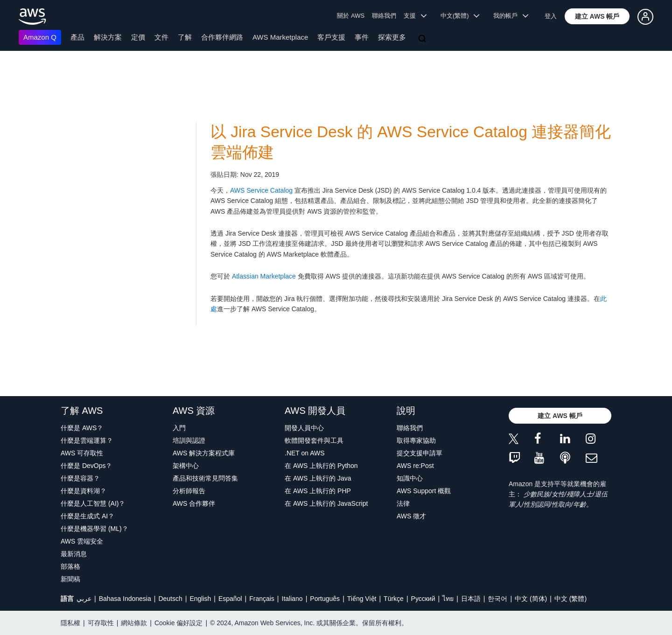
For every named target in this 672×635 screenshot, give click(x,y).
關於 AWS (351, 16)
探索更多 (392, 37)
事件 (362, 37)
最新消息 (74, 554)
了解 (185, 37)
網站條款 (134, 623)
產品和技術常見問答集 (205, 478)
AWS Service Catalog (261, 190)
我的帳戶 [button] (511, 16)
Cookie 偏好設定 (178, 623)
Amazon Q (40, 37)
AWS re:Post (415, 466)
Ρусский (423, 599)
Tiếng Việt (362, 599)
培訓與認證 (189, 440)
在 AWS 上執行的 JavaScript (326, 503)
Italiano (292, 599)
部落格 (70, 566)
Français (262, 599)
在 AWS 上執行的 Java (318, 478)
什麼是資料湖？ (84, 491)
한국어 (497, 599)
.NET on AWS (305, 453)
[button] (597, 16)
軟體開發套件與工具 (314, 440)
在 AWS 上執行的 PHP (318, 491)
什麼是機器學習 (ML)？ (94, 529)
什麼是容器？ (80, 478)
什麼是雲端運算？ (87, 440)
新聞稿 (70, 579)
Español (230, 599)
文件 (161, 37)
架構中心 (186, 466)
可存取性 (101, 623)
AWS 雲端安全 (82, 541)
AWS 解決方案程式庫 (204, 453)
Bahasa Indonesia (125, 599)
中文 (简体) (531, 599)
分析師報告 (189, 491)
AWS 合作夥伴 (194, 503)
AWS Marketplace (280, 37)
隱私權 (70, 623)
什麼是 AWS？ (82, 428)
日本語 (471, 599)
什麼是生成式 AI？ (87, 516)
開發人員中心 (304, 428)
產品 (77, 37)
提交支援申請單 (420, 453)
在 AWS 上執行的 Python (321, 466)
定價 (138, 37)
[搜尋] (423, 39)
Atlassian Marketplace (264, 276)
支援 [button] (415, 16)
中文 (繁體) (570, 599)
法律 (403, 503)
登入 (551, 16)
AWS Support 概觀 (424, 491)
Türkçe (394, 599)
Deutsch (170, 599)
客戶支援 (331, 37)
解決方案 (108, 37)
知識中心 (410, 478)
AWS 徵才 (411, 516)
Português (325, 599)
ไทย (448, 599)
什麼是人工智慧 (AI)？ (93, 503)
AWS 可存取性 (82, 453)
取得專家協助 (416, 440)
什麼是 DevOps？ (86, 466)
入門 (179, 428)
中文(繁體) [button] (460, 16)
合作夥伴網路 (222, 37)
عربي (84, 599)
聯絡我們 (384, 16)
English (200, 599)
